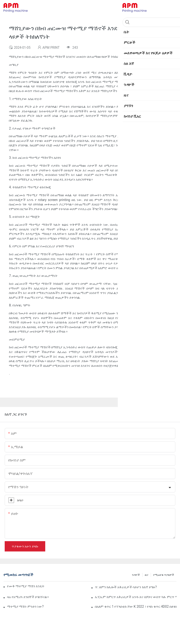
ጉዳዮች (136, 575)
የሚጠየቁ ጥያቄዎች (164, 575)
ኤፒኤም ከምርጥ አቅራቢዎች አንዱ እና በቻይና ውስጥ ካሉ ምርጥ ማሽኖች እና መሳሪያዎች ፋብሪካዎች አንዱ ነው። (136, 597)
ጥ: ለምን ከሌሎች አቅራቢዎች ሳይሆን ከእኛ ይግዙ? (126, 587)
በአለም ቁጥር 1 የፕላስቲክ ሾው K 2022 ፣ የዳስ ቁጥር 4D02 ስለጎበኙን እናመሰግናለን (136, 607)
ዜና (147, 575)
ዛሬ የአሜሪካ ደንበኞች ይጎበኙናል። (28, 597)
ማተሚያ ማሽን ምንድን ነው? (25, 607)
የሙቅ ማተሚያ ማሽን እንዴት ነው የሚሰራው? (26, 586)
